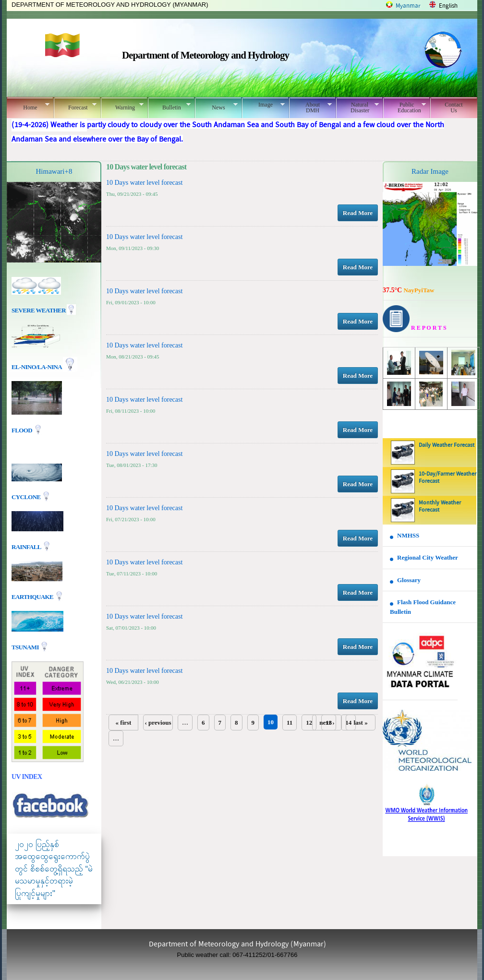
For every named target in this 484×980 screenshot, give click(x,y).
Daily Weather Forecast (447, 445)
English (448, 6)
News (216, 106)
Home (28, 106)
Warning (122, 106)
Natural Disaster (357, 108)
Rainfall (27, 546)
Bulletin (169, 106)
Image (263, 105)
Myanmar (408, 6)
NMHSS (408, 535)
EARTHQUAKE (33, 596)
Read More (358, 213)
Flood (23, 430)
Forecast (75, 106)
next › (327, 723)
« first (124, 723)
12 (309, 723)
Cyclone (27, 496)
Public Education (405, 108)
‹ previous (158, 723)
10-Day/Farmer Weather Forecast (448, 478)
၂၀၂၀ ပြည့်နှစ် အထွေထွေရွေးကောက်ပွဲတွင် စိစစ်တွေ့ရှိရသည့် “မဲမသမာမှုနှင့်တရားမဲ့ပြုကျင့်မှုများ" (54, 869)
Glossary (409, 580)
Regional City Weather (428, 557)
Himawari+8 (54, 171)
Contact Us (454, 108)
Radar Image (430, 171)
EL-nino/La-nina (36, 367)
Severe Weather (44, 310)
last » (360, 723)
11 (290, 723)
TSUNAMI (26, 647)
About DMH (310, 108)
